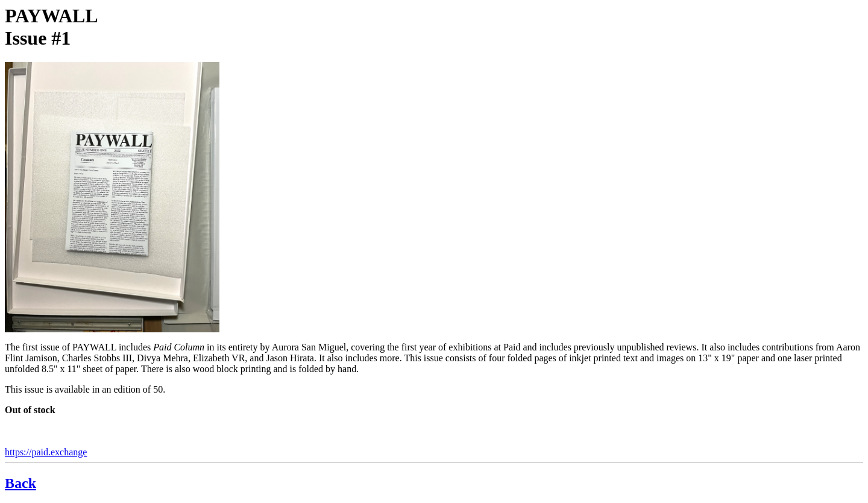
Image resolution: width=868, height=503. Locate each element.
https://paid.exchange (46, 452)
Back (20, 483)
